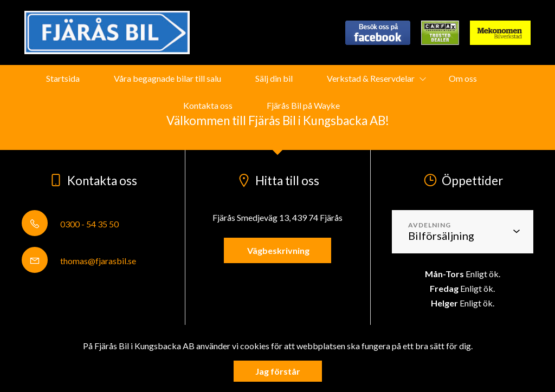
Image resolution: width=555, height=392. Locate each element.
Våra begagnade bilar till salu (167, 78)
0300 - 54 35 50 (70, 224)
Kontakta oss (208, 105)
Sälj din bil (274, 78)
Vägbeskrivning (277, 250)
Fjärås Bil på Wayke (303, 105)
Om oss (463, 78)
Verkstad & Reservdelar (371, 78)
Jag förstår (278, 371)
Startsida (63, 78)
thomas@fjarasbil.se (79, 261)
